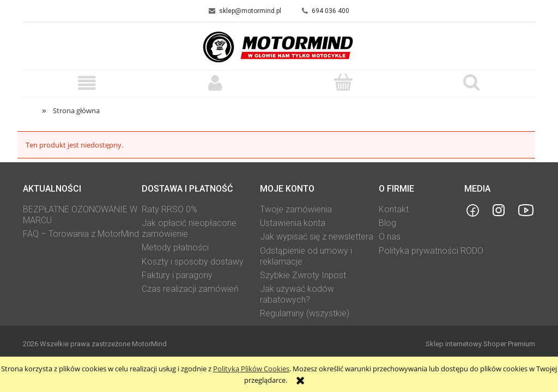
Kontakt (394, 209)
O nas (390, 237)
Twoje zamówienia (296, 209)
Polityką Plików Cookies (251, 369)
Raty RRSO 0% (169, 209)
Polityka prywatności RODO (431, 251)
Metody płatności (175, 247)
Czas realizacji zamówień (190, 289)
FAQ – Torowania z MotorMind (81, 234)
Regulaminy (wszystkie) (305, 313)
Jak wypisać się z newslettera (317, 237)
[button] (87, 83)
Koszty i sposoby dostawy (193, 262)
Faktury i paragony (177, 275)
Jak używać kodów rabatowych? (297, 294)
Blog (387, 223)
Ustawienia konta (293, 223)
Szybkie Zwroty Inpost (303, 275)
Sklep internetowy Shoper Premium (480, 344)
